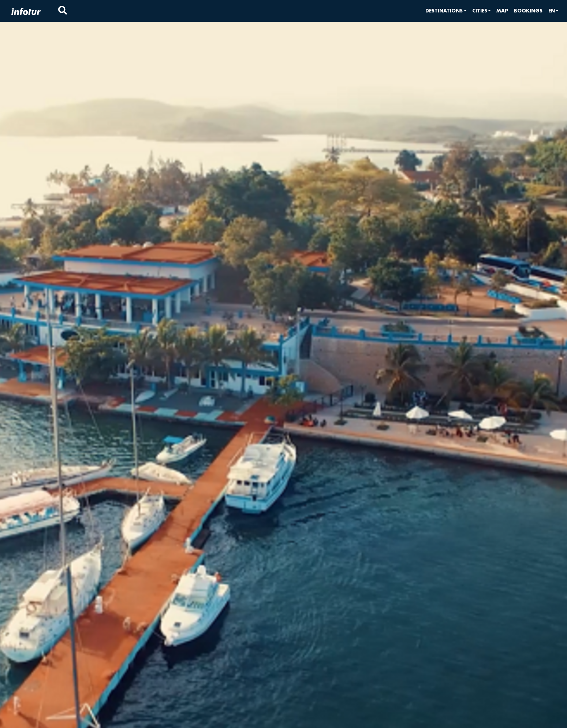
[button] (446, 11)
